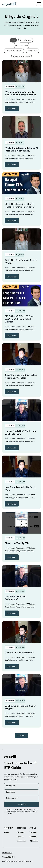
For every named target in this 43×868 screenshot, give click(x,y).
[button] (12, 109)
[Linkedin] (33, 836)
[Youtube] (33, 832)
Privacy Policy (7, 853)
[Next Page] (22, 736)
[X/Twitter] (34, 841)
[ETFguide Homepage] (10, 4)
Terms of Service (8, 857)
